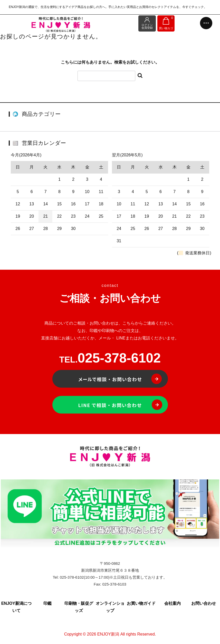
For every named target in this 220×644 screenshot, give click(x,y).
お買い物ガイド (141, 603)
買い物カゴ (167, 23)
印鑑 (47, 603)
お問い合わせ (204, 603)
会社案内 (173, 603)
